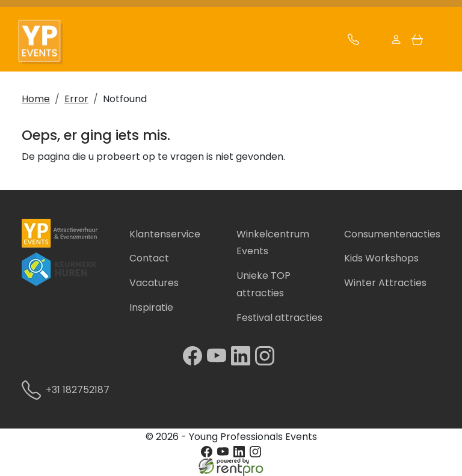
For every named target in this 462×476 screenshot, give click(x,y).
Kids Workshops (381, 258)
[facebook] (195, 362)
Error (76, 99)
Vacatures (154, 283)
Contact (149, 258)
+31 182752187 (70, 390)
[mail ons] (374, 42)
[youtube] (219, 362)
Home (36, 99)
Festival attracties (279, 318)
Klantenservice (165, 234)
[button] (438, 42)
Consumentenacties (392, 234)
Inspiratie (151, 307)
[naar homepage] (47, 42)
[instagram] (267, 362)
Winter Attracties (385, 283)
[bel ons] (353, 42)
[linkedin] (243, 362)
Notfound (125, 99)
